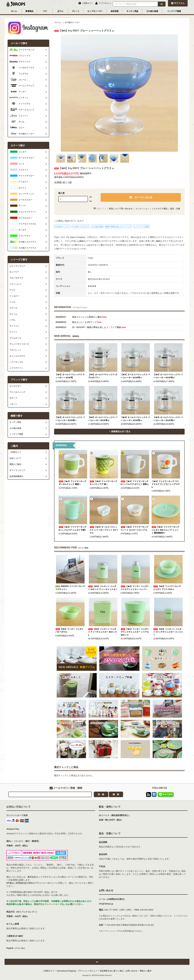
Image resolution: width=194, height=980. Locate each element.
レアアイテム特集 (141, 227)
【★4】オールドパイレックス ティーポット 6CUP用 (70, 376)
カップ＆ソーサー (95, 11)
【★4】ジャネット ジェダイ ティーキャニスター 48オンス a (102, 632)
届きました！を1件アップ (87, 322)
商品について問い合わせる (121, 209)
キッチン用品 (132, 11)
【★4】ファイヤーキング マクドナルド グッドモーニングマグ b (166, 484)
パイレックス (24, 56)
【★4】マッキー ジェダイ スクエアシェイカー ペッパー (135, 588)
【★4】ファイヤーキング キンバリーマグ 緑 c (103, 483)
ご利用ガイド (48, 971)
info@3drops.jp (106, 904)
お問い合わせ (131, 971)
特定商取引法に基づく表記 (112, 971)
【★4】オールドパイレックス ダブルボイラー (103, 376)
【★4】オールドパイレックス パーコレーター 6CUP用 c (70, 419)
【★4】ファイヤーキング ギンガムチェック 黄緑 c (72, 483)
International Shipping (66, 971)
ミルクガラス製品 (160, 209)
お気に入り (100, 209)
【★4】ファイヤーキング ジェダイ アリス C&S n (167, 588)
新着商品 (29, 11)
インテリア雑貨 (174, 11)
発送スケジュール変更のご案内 (89, 317)
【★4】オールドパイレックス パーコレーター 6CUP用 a (135, 419)
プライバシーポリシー (88, 971)
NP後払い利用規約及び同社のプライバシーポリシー (31, 883)
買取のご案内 (145, 971)
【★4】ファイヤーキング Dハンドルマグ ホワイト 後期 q (135, 483)
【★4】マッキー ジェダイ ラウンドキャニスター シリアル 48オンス (135, 632)
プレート (76, 11)
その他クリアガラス (81, 227)
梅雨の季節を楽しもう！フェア (118, 227)
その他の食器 (152, 11)
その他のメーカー (72, 22)
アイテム (178, 3)
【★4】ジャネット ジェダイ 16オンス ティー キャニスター (103, 588)
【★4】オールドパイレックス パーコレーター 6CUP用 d (168, 376)
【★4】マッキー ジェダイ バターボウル (69, 631)
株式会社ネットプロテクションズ (43, 877)
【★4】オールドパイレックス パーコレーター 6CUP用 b (103, 419)
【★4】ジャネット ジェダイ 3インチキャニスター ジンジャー (168, 632)
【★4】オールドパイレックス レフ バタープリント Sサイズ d (104, 530)
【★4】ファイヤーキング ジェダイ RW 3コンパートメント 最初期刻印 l (165, 530)
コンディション (142, 209)
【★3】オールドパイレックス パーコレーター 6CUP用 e (135, 376)
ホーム (14, 11)
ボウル (60, 11)
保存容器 (115, 11)
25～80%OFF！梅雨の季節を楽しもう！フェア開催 (99, 327)
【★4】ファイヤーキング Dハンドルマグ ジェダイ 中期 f (72, 529)
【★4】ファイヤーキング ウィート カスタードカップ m (134, 529)
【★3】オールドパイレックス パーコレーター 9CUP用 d (168, 419)
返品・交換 (175, 209)
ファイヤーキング (26, 50)
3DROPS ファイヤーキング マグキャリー (70, 588)
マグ (45, 11)
